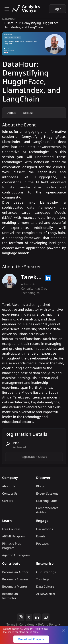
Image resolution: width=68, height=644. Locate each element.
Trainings (43, 579)
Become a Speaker (15, 579)
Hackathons (45, 529)
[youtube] (46, 617)
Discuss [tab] (28, 113)
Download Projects (31, 639)
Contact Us (10, 494)
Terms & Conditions (20, 624)
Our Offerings (46, 572)
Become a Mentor (15, 587)
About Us (9, 486)
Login (57, 9)
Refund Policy (48, 624)
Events (41, 536)
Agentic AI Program (16, 555)
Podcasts (43, 544)
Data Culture (45, 587)
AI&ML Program (13, 536)
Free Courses (11, 529)
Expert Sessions (47, 494)
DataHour (9, 19)
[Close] (63, 631)
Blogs (40, 486)
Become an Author (15, 572)
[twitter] (29, 617)
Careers (8, 501)
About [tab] (12, 113)
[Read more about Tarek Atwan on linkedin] (48, 278)
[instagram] (21, 617)
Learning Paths (47, 501)
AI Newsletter (46, 594)
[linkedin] (37, 617)
